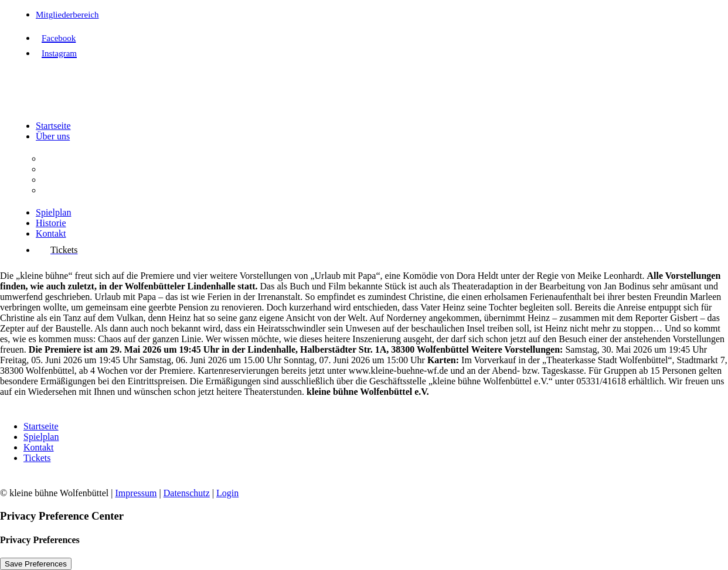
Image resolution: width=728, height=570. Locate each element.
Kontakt (51, 233)
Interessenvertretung (80, 190)
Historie (51, 223)
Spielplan (53, 212)
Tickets (37, 458)
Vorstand (58, 180)
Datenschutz (187, 493)
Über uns (53, 136)
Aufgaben (60, 169)
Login (227, 493)
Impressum (136, 493)
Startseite (53, 126)
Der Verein (62, 158)
